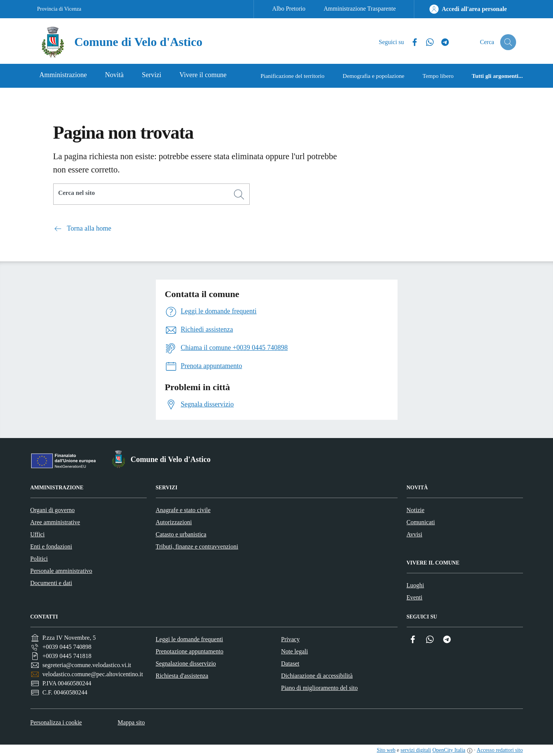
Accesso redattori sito (500, 750)
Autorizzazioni (174, 522)
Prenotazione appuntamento (190, 651)
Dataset (290, 663)
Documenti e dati (51, 583)
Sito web (386, 750)
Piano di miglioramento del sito (320, 688)
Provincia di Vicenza (59, 9)
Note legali (295, 651)
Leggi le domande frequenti (189, 639)
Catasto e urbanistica (181, 534)
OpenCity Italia (449, 750)
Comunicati (421, 522)
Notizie (416, 510)
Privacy (291, 639)
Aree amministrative (55, 522)
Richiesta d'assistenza (182, 676)
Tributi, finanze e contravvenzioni (197, 546)
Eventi (415, 597)
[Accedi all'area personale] (468, 9)
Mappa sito (131, 722)
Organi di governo (53, 510)
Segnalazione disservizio (186, 663)
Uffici (38, 534)
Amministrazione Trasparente (360, 9)
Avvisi (414, 534)
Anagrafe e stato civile (183, 510)
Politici (39, 559)
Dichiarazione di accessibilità (317, 676)
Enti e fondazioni (51, 546)
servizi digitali (416, 750)
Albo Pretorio (289, 9)
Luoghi (415, 585)
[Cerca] (239, 195)
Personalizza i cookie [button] (56, 722)
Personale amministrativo (61, 571)
